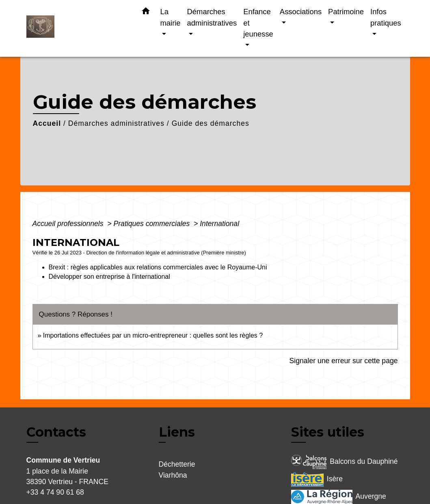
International (219, 224)
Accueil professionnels (69, 224)
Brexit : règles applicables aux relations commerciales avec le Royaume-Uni (159, 267)
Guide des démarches (211, 123)
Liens (177, 432)
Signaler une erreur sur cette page (344, 361)
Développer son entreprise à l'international (109, 277)
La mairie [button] (171, 17)
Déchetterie (177, 464)
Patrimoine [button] (346, 12)
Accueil (47, 123)
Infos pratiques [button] (386, 17)
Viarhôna (173, 475)
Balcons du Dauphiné (345, 462)
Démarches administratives (116, 123)
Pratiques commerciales (153, 224)
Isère (317, 479)
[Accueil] (77, 29)
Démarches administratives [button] (212, 17)
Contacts (56, 432)
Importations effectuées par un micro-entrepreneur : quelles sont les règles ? (153, 335)
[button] (146, 13)
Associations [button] (301, 12)
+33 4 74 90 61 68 (55, 492)
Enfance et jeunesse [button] (258, 23)
